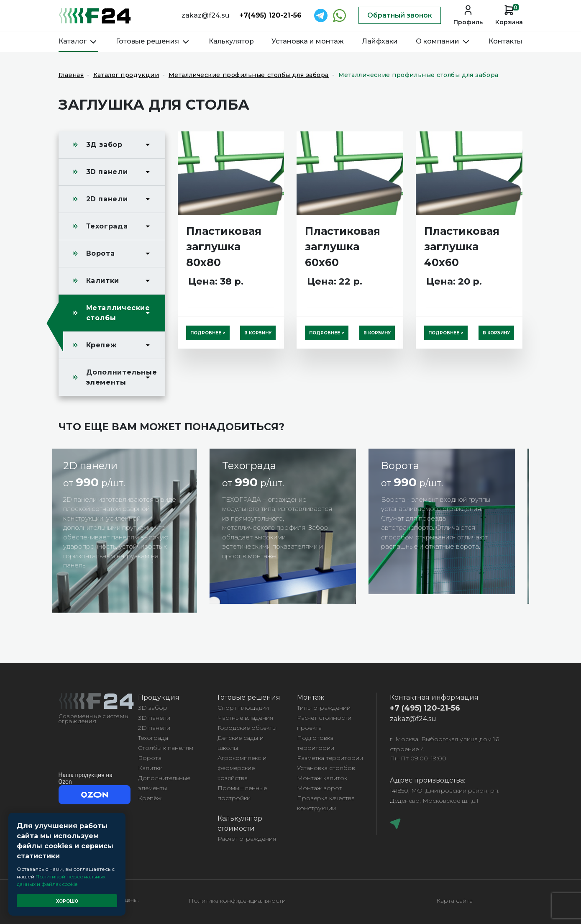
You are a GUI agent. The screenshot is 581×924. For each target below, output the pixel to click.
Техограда (107, 226)
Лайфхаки (380, 41)
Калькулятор (231, 41)
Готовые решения (153, 41)
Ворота (101, 253)
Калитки (103, 281)
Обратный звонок (400, 15)
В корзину (258, 333)
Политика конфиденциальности (237, 901)
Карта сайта (454, 901)
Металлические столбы (118, 313)
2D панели (107, 199)
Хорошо (67, 901)
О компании (443, 41)
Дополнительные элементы (122, 377)
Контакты (505, 41)
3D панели (107, 172)
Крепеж (101, 345)
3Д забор (104, 145)
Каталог (78, 41)
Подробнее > (208, 333)
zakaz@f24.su (205, 15)
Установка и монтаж (308, 41)
